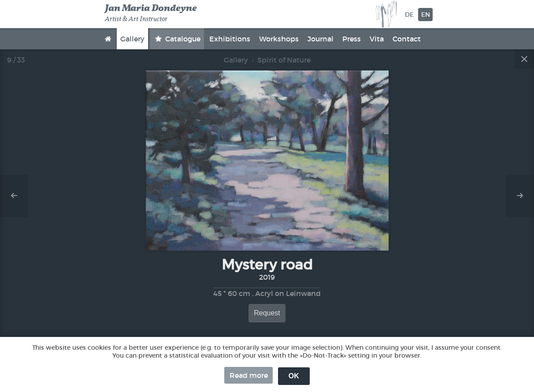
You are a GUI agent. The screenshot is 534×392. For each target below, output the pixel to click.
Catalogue (182, 39)
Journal (321, 39)
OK (294, 376)
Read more (249, 375)
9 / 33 (16, 60)
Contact (407, 39)
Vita (377, 39)
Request (267, 313)
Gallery (132, 39)
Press (352, 39)
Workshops (279, 39)
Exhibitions (230, 39)
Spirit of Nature (284, 60)
